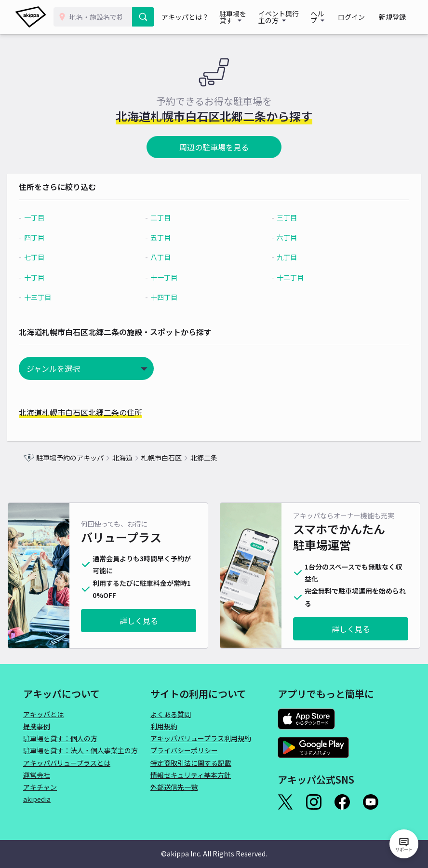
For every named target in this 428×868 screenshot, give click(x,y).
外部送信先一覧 (174, 787)
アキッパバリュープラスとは (67, 763)
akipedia (37, 799)
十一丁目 (170, 277)
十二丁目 (286, 277)
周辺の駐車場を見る (214, 147)
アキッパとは (43, 714)
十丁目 (50, 277)
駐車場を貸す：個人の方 (60, 738)
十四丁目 (170, 297)
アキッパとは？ (187, 17)
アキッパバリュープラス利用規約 (201, 738)
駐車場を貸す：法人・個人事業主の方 (80, 750)
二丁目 (166, 217)
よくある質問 (171, 714)
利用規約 (164, 726)
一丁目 (50, 217)
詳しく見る (139, 621)
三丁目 (282, 217)
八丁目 (166, 257)
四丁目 (50, 237)
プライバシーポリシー (184, 750)
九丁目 (282, 257)
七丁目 (50, 257)
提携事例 (37, 726)
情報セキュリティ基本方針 (191, 775)
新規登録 (395, 17)
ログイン (361, 17)
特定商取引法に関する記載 (191, 763)
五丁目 (166, 237)
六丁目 (282, 237)
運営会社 (37, 775)
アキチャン (40, 787)
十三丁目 (53, 297)
